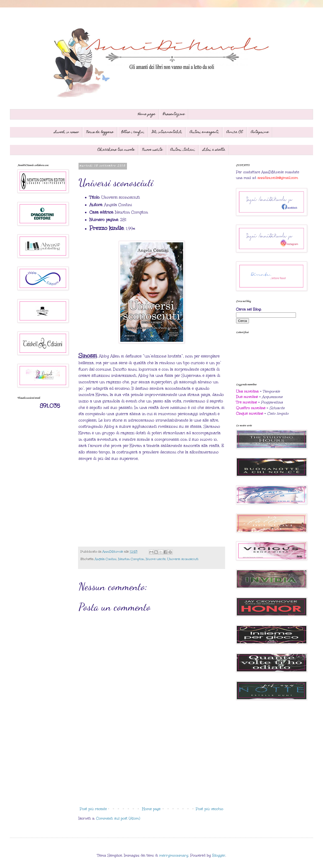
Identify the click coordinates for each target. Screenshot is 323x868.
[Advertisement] (152, 764)
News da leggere (100, 132)
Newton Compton (131, 559)
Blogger (219, 855)
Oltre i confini (133, 132)
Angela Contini (106, 559)
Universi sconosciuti (183, 559)
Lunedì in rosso (66, 132)
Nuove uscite (153, 150)
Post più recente (93, 809)
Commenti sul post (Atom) (118, 818)
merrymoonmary (174, 855)
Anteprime (260, 132)
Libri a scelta (214, 150)
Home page (147, 114)
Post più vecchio (210, 809)
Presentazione (174, 114)
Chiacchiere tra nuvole (116, 150)
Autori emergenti (204, 132)
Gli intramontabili (167, 132)
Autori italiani (183, 150)
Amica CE (235, 132)
